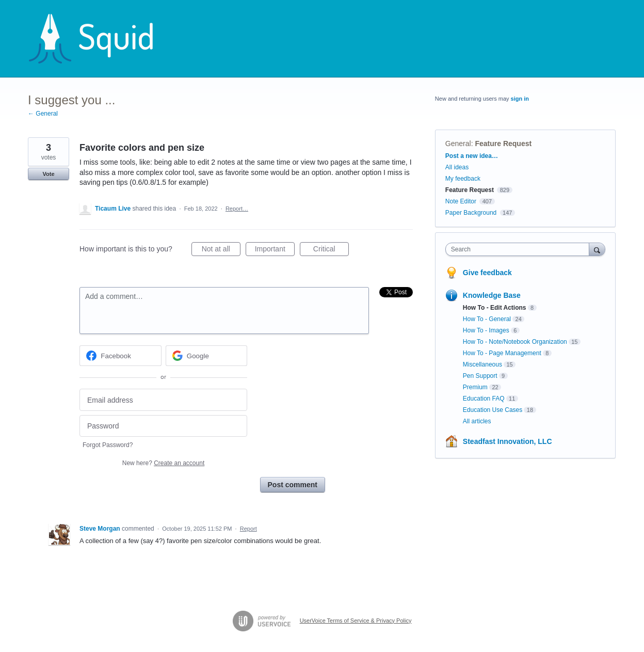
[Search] (597, 249)
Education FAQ (484, 399)
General (458, 144)
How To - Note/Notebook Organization (515, 342)
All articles (477, 421)
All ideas (457, 167)
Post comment (293, 485)
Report (248, 529)
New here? (163, 463)
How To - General (487, 319)
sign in (520, 99)
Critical (331, 250)
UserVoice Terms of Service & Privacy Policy (356, 621)
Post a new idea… (472, 156)
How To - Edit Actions (495, 308)
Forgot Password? (108, 445)
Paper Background (471, 213)
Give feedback (487, 273)
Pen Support (480, 376)
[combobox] (520, 249)
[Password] (163, 426)
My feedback (463, 179)
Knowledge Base (492, 295)
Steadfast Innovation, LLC (508, 441)
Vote (48, 174)
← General (43, 114)
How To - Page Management (502, 353)
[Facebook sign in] (120, 356)
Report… (237, 209)
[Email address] (163, 400)
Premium (475, 387)
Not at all (221, 250)
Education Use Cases (493, 410)
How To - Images (486, 330)
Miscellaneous (482, 364)
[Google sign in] (207, 356)
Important (275, 250)
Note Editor (461, 201)
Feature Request (503, 144)
